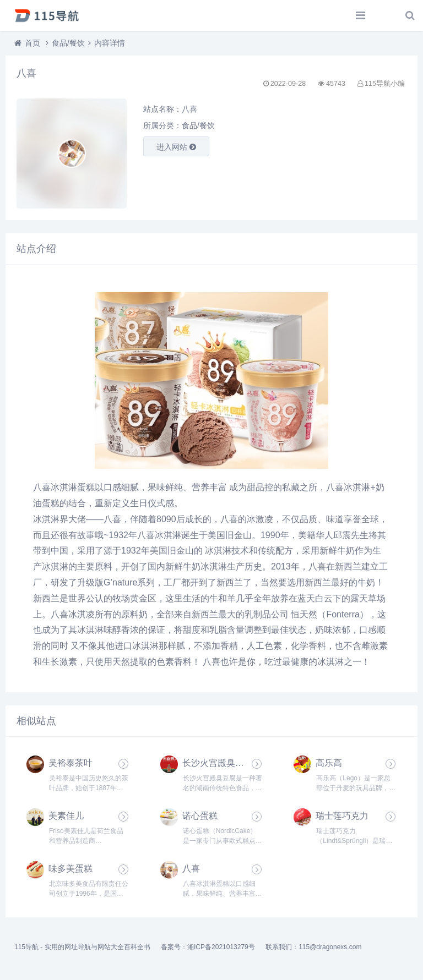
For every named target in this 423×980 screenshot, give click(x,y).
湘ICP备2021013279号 (221, 947)
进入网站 (176, 147)
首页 (32, 43)
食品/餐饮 (68, 43)
